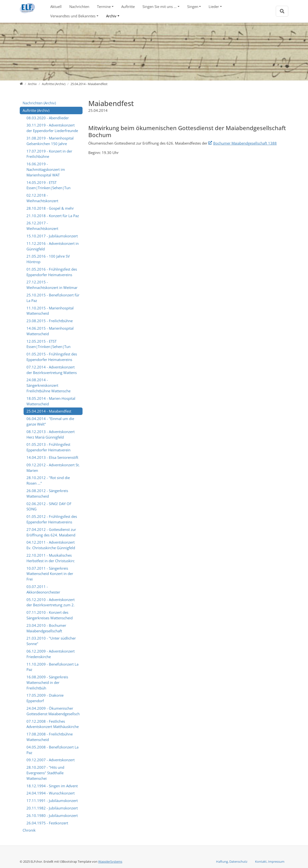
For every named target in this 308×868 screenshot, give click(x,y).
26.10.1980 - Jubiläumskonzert (52, 815)
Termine (104, 7)
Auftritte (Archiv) (36, 110)
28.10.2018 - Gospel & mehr (50, 208)
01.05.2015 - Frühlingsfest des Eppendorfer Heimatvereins (52, 357)
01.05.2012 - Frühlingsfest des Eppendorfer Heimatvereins (52, 519)
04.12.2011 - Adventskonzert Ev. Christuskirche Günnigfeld (51, 545)
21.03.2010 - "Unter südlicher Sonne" (51, 641)
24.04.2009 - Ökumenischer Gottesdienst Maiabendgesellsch (53, 711)
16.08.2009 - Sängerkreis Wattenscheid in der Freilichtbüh (47, 682)
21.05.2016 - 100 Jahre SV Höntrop (48, 259)
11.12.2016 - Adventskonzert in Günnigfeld (53, 246)
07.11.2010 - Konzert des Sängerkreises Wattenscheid (50, 615)
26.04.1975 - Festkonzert (47, 823)
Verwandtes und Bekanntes (73, 16)
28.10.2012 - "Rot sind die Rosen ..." (48, 480)
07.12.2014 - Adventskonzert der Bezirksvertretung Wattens (52, 370)
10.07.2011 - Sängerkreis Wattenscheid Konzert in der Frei (50, 574)
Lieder (214, 7)
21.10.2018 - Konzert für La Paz (53, 216)
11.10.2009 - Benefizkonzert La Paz (52, 667)
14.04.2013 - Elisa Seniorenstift (52, 457)
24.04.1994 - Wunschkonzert (51, 793)
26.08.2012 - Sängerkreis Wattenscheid (47, 493)
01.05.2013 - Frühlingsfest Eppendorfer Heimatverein (48, 447)
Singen (193, 7)
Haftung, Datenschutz (232, 861)
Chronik (29, 830)
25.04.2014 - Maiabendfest (49, 411)
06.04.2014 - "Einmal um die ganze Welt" (50, 421)
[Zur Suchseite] (282, 11)
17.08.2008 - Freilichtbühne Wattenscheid (50, 737)
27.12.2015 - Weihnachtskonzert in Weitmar (52, 285)
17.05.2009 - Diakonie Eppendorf (45, 698)
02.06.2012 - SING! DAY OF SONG (49, 506)
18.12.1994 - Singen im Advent (52, 786)
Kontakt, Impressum (270, 861)
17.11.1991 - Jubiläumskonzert (52, 801)
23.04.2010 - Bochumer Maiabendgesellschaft (46, 628)
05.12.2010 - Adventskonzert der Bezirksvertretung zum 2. (51, 602)
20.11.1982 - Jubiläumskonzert (52, 808)
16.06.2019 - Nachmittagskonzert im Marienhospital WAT (46, 169)
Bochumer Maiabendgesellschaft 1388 (245, 143)
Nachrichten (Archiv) (39, 103)
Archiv (111, 16)
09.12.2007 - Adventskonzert (51, 760)
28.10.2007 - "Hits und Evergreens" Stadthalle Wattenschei (45, 773)
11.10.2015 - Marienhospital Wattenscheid (50, 311)
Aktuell (56, 7)
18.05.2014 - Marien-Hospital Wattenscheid (51, 401)
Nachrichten (79, 7)
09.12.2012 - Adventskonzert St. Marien (53, 468)
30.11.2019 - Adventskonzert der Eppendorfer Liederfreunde (52, 128)
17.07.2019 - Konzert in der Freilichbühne (49, 154)
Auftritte (128, 7)
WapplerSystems (110, 861)
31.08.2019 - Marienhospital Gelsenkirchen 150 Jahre (50, 141)
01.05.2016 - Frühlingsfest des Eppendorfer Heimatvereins (52, 272)
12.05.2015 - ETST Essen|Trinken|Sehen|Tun (48, 344)
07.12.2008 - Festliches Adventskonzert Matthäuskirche (53, 724)
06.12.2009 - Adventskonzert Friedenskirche (51, 654)
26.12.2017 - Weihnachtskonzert (42, 226)
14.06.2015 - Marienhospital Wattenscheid (50, 331)
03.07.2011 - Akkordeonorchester (43, 589)
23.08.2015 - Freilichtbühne (50, 321)
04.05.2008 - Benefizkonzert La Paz (52, 750)
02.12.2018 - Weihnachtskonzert (42, 198)
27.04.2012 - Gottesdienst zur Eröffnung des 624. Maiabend (51, 532)
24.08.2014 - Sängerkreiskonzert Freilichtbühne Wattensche (48, 385)
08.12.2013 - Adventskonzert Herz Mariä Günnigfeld (51, 434)
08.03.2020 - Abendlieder (48, 118)
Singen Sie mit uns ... (160, 7)
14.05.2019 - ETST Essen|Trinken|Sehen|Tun (48, 185)
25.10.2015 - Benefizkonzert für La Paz (53, 298)
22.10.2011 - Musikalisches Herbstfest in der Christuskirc (51, 558)
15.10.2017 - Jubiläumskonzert (52, 236)
